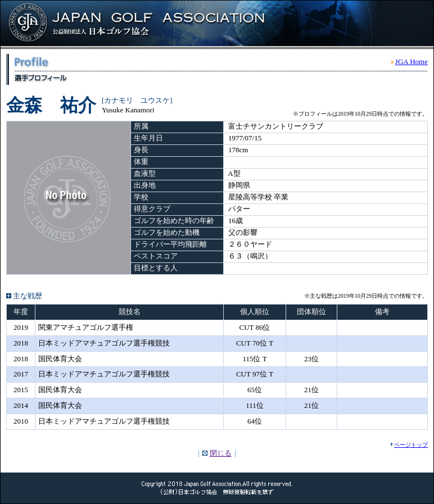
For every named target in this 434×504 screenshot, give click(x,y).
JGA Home (412, 62)
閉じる (221, 453)
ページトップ (411, 445)
